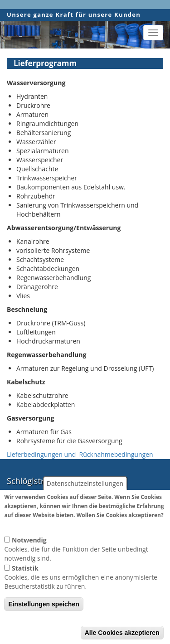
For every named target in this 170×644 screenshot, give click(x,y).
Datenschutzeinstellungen (85, 497)
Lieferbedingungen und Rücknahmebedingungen (80, 454)
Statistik (25, 582)
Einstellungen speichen (44, 618)
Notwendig (29, 554)
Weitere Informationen (38, 537)
